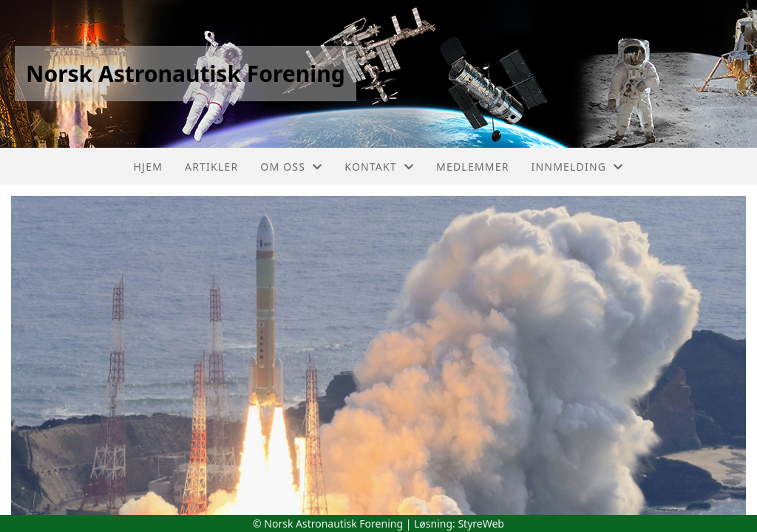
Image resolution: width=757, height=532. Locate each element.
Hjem (148, 167)
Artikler (211, 167)
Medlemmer (473, 167)
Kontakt (379, 167)
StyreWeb (481, 524)
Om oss (291, 167)
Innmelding (578, 167)
